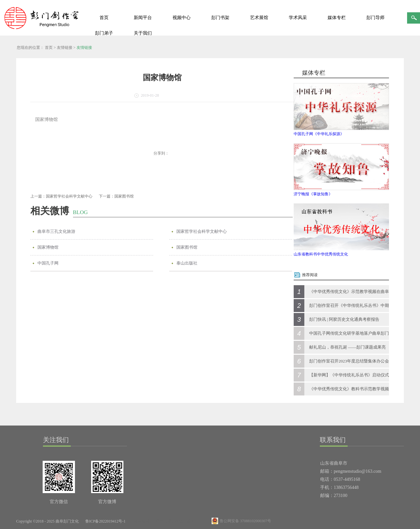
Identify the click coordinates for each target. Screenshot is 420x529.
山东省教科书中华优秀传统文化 (321, 254)
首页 (104, 18)
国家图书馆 (187, 247)
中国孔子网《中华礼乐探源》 (319, 134)
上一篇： (61, 196)
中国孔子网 (48, 263)
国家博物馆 (48, 247)
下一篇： (116, 196)
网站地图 (141, 521)
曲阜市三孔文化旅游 (56, 231)
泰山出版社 (187, 263)
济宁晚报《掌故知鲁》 (313, 194)
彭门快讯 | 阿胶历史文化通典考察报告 (344, 319)
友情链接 (65, 48)
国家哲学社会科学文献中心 (202, 231)
